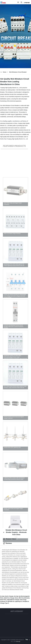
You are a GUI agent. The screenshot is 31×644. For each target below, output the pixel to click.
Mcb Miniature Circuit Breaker (18, 72)
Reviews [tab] (8, 543)
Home (5, 72)
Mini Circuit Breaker (24, 598)
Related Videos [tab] (10, 539)
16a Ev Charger (9, 596)
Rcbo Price (3, 600)
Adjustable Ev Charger (13, 600)
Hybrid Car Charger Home (11, 598)
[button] (18, 2)
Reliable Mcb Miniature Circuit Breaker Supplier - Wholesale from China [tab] (15, 532)
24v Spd (16, 596)
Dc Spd (2, 596)
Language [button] (27, 2)
